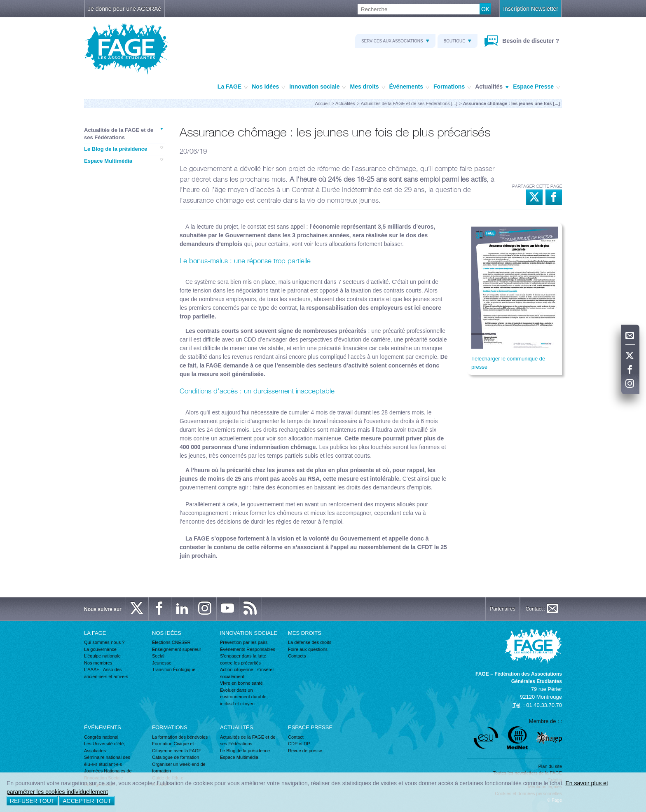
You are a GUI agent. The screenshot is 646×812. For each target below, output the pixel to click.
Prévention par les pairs (244, 642)
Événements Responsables (248, 649)
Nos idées (268, 87)
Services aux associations (395, 41)
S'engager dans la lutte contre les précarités (243, 659)
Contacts (297, 656)
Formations (452, 87)
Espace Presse (536, 87)
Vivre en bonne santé (241, 683)
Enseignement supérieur (177, 649)
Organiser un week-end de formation (179, 768)
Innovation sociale (317, 87)
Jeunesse (162, 663)
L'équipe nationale (102, 656)
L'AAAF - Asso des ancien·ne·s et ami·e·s (106, 673)
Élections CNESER (171, 642)
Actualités (492, 87)
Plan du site (550, 766)
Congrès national (101, 737)
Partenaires (502, 609)
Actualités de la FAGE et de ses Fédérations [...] (409, 103)
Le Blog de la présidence (124, 149)
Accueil (322, 103)
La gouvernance (100, 649)
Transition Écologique (174, 669)
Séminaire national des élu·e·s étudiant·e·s (107, 761)
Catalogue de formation (176, 757)
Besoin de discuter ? (530, 41)
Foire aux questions (308, 649)
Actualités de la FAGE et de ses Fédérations (124, 133)
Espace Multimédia (124, 161)
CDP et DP (299, 744)
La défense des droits (310, 642)
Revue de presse (305, 751)
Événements (409, 87)
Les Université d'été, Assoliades (104, 747)
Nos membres (98, 663)
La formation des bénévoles (180, 737)
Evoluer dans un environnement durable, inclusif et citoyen (244, 697)
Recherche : (0, 4)
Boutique (458, 41)
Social (158, 656)
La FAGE (233, 87)
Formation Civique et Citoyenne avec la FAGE (177, 747)
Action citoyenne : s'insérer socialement (247, 673)
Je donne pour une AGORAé (124, 9)
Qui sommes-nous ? (104, 642)
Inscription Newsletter (531, 9)
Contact (296, 737)
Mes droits (367, 87)
